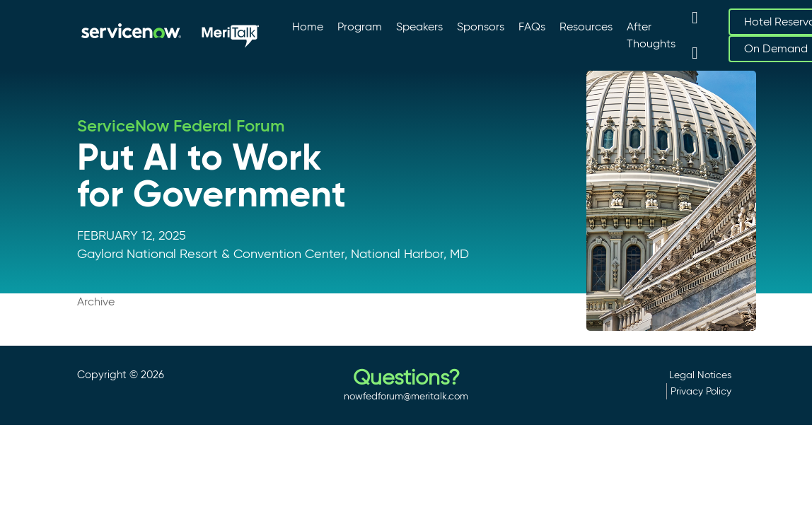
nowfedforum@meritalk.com (406, 396)
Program (360, 27)
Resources (586, 27)
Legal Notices (700, 375)
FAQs (532, 27)
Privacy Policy (701, 391)
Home (308, 27)
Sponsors (481, 27)
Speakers (419, 27)
